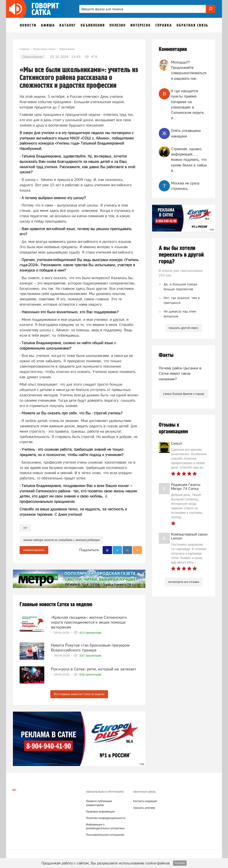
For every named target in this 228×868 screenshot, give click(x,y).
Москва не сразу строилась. (185, 186)
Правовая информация (100, 810)
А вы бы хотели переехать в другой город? (181, 255)
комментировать (34, 550)
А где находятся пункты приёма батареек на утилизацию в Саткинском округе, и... (188, 104)
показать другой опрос (184, 328)
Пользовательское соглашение (105, 833)
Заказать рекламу (144, 807)
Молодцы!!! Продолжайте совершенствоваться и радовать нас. (189, 70)
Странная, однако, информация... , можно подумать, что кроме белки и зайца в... (189, 160)
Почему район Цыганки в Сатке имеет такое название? (180, 374)
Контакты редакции (145, 800)
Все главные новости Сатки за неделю (79, 693)
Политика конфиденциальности (106, 817)
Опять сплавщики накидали (186, 133)
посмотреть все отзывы (184, 582)
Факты (166, 355)
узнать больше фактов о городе (183, 394)
